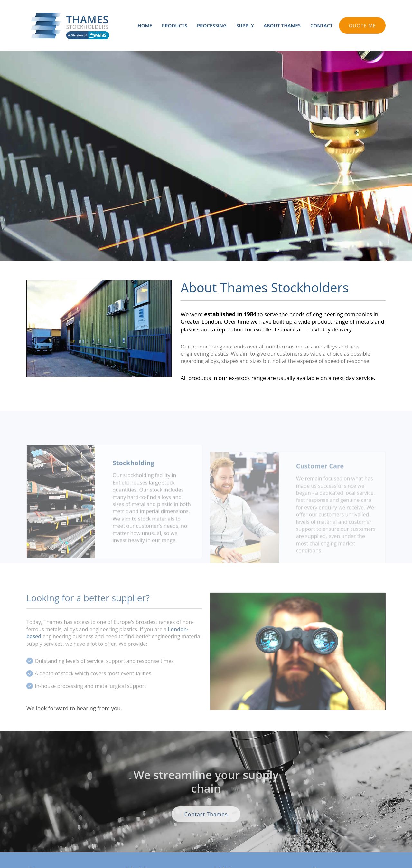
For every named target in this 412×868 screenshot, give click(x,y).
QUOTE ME (362, 27)
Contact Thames (206, 825)
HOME (145, 25)
